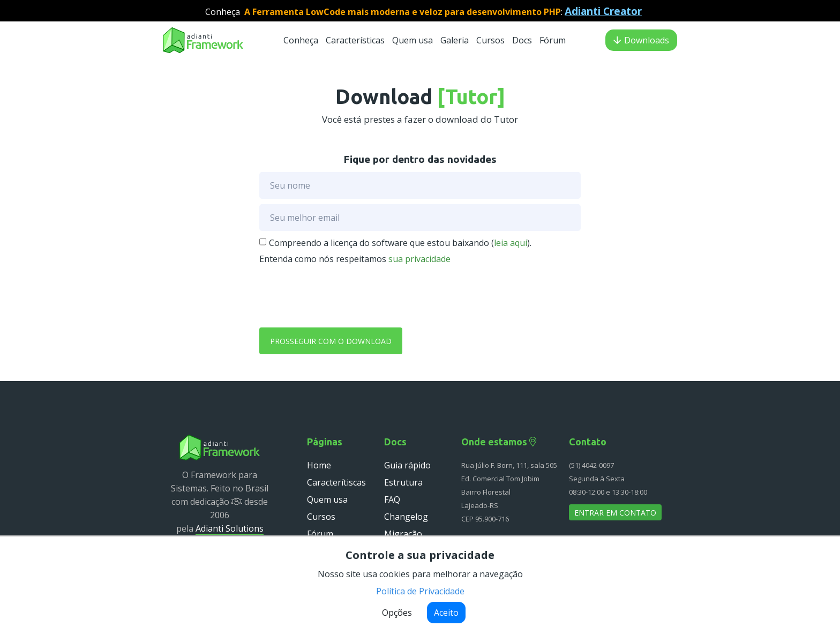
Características (355, 40)
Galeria (455, 40)
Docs (523, 40)
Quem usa (414, 40)
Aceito (446, 613)
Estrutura (403, 482)
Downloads (641, 40)
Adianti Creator (603, 11)
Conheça (301, 40)
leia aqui (511, 243)
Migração (403, 534)
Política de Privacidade (420, 591)
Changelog (406, 517)
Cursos (492, 40)
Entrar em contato (615, 513)
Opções (397, 613)
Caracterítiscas (336, 482)
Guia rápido (407, 465)
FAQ (392, 499)
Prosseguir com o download (331, 341)
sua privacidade (419, 259)
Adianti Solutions (230, 528)
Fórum (553, 40)
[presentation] (341, 294)
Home (319, 465)
